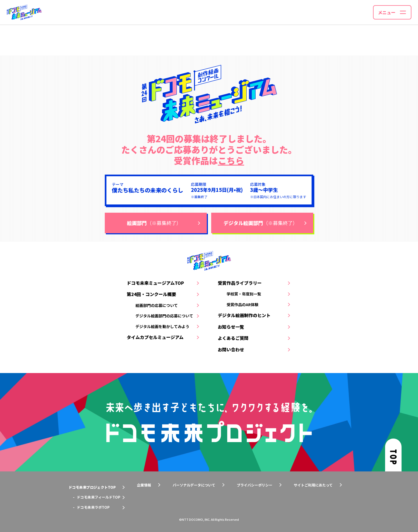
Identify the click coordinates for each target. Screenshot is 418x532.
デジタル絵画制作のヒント (244, 315)
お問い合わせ (231, 349)
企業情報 (144, 485)
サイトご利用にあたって (313, 485)
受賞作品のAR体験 (242, 305)
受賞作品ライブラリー (240, 283)
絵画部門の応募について (157, 305)
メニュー (387, 12)
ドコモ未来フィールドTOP (99, 497)
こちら (231, 160)
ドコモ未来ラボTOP (93, 507)
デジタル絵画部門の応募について (164, 316)
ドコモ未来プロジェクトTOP (92, 487)
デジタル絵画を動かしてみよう (162, 326)
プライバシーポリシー (255, 485)
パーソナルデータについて (194, 485)
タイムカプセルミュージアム (155, 337)
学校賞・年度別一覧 (244, 294)
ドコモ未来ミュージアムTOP (155, 283)
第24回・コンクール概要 (151, 294)
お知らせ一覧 (231, 327)
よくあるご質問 (233, 338)
